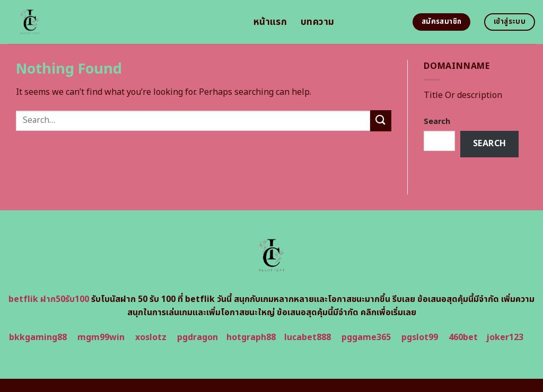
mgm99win (101, 337)
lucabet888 (308, 337)
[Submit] (381, 121)
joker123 (505, 337)
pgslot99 (420, 337)
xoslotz (151, 337)
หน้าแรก (270, 22)
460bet (463, 337)
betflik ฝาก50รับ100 (49, 299)
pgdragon (198, 337)
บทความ (317, 22)
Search (437, 122)
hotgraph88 (251, 337)
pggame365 (366, 337)
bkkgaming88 (38, 337)
